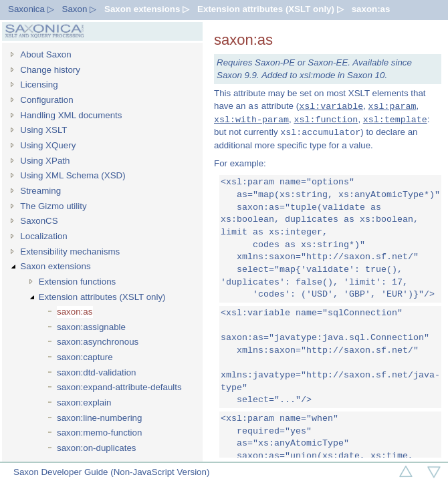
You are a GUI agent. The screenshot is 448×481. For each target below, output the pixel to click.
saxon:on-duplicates (97, 448)
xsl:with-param (251, 120)
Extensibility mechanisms (70, 252)
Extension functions (78, 282)
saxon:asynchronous (98, 342)
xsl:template (395, 120)
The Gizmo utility (53, 206)
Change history (50, 70)
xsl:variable (331, 106)
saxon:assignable (91, 327)
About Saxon (45, 54)
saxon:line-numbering (99, 418)
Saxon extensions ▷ (147, 9)
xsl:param (393, 106)
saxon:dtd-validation (97, 372)
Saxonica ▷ (31, 9)
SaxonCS (39, 221)
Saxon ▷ (80, 9)
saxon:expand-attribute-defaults (119, 387)
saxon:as (371, 9)
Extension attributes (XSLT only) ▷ (270, 9)
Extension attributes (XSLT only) (102, 297)
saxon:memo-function (99, 433)
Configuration (46, 100)
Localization (43, 236)
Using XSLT (43, 130)
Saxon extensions (55, 266)
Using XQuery (48, 145)
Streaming (40, 191)
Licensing (39, 85)
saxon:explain (84, 403)
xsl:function (326, 120)
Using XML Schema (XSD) (73, 175)
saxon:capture (85, 357)
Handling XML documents (71, 115)
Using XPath (45, 161)
